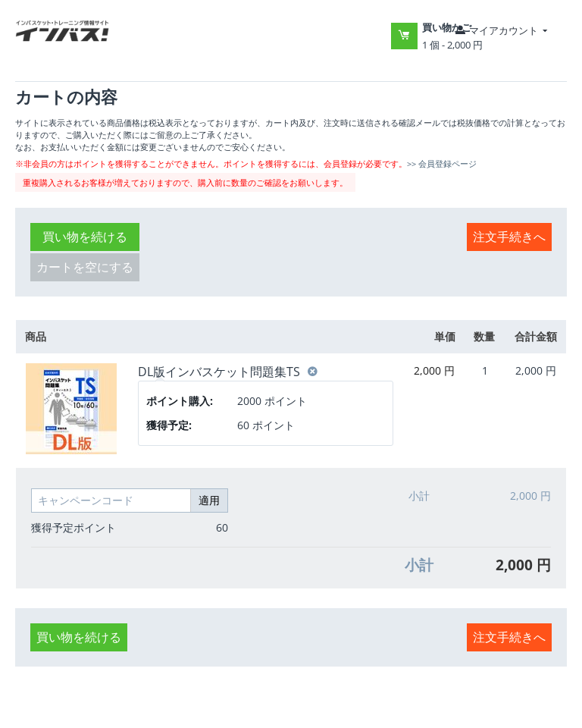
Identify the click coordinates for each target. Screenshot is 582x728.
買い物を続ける (85, 237)
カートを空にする (85, 267)
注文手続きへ (509, 237)
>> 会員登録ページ (442, 163)
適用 (209, 500)
